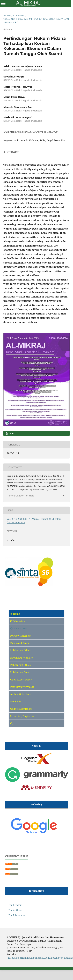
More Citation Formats (22, 496)
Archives (19, 15)
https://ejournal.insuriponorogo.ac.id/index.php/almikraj (41, 958)
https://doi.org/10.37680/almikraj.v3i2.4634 (34, 132)
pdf (11, 433)
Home (7, 15)
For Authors (15, 910)
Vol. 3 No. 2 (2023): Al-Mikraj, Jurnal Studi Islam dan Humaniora (36, 21)
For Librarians (17, 915)
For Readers (15, 905)
